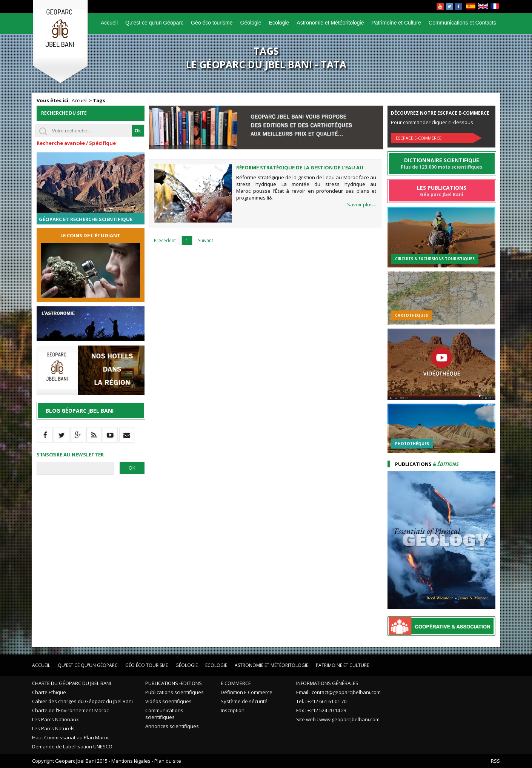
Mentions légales (131, 761)
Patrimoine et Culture (397, 23)
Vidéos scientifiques (168, 701)
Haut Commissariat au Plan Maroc (71, 737)
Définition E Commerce (247, 692)
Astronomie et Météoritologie (330, 23)
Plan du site (168, 761)
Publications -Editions (174, 683)
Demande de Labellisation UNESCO (72, 746)
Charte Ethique (49, 692)
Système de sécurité (244, 701)
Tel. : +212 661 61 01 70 (321, 701)
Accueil (109, 23)
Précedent (165, 240)
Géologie (251, 23)
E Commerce (236, 683)
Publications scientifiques (175, 692)
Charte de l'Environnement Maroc (70, 710)
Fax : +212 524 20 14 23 (321, 710)
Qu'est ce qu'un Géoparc (154, 23)
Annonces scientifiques (172, 726)
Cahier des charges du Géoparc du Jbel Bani (82, 701)
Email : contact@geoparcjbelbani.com (338, 692)
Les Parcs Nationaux (55, 719)
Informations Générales (327, 683)
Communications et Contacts (462, 23)
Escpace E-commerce (419, 138)
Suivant (206, 240)
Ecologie (279, 23)
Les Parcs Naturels (53, 728)
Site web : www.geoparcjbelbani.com (338, 719)
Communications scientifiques (164, 714)
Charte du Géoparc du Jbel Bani (71, 683)
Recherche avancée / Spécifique (76, 143)
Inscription (233, 710)
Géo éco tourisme (212, 23)
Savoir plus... (362, 204)
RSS (495, 761)
